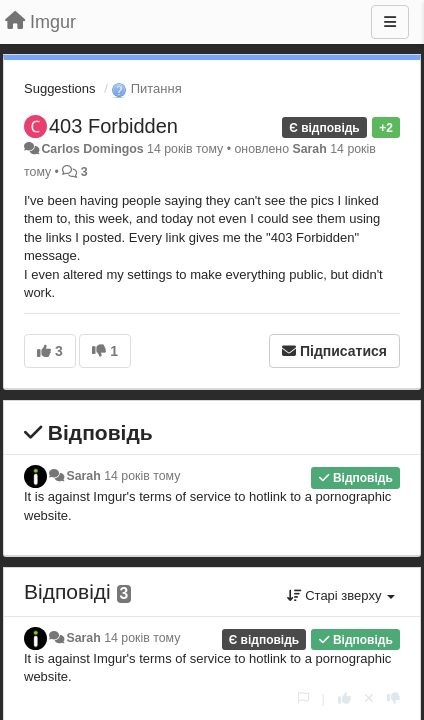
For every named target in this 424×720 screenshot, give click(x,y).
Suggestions (60, 88)
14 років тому (142, 476)
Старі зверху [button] (341, 595)
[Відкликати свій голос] (369, 698)
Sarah (309, 149)
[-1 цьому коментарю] (393, 698)
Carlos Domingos (92, 149)
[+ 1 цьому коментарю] (344, 698)
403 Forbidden (113, 126)
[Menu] (390, 22)
